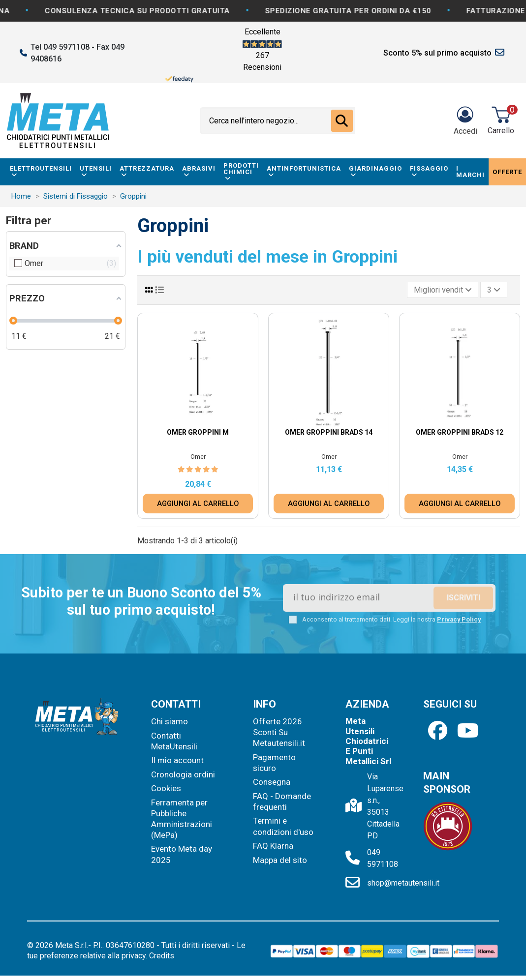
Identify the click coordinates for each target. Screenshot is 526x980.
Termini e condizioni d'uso (283, 826)
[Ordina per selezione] (443, 290)
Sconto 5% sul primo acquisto (437, 53)
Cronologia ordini (183, 774)
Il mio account (177, 760)
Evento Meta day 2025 (182, 854)
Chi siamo (170, 721)
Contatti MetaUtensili (174, 741)
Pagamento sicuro (274, 763)
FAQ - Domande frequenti (282, 802)
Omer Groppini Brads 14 (329, 432)
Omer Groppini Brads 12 (460, 432)
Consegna (272, 782)
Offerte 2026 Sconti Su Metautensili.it (279, 732)
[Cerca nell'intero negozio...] (342, 121)
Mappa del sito (280, 860)
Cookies (166, 788)
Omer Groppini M (198, 432)
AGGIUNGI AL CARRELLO (198, 504)
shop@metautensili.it (403, 883)
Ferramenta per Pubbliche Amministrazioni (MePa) (182, 819)
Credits (162, 956)
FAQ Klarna (273, 846)
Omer (198, 457)
